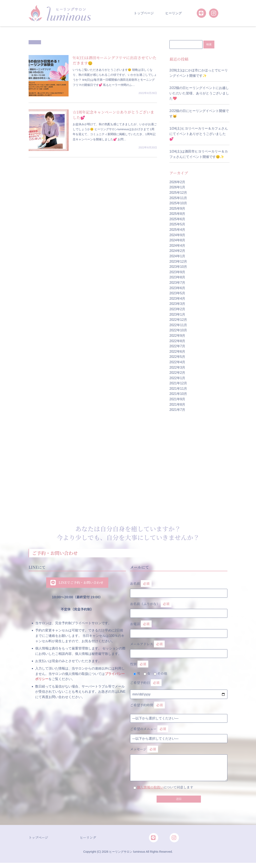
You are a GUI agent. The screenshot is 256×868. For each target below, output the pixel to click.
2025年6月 (177, 219)
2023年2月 (177, 309)
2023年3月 (177, 304)
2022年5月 (177, 357)
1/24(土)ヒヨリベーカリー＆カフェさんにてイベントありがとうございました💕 (199, 134)
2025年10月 (178, 203)
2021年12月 (178, 383)
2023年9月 (177, 272)
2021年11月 (178, 389)
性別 (139, 664)
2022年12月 (178, 320)
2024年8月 (177, 240)
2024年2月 (177, 251)
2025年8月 (177, 214)
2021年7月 (177, 410)
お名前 (179, 588)
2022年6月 (177, 352)
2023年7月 (177, 283)
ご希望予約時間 (147, 705)
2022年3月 (177, 367)
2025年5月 (177, 224)
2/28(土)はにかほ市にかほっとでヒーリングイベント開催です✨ (199, 73)
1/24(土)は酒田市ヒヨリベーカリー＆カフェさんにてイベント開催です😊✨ (199, 154)
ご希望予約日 (146, 683)
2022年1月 (177, 378)
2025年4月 (177, 230)
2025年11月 (178, 198)
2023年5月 (177, 293)
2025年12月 (178, 193)
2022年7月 (177, 346)
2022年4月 (177, 362)
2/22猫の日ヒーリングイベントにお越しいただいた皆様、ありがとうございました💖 (199, 93)
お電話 (179, 628)
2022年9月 (177, 336)
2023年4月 (177, 299)
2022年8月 (177, 341)
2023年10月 (178, 267)
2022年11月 (178, 325)
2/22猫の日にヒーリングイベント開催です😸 (199, 114)
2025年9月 (177, 209)
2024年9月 (177, 235)
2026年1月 (177, 187)
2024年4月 (177, 246)
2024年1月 (177, 256)
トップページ (144, 13)
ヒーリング (174, 13)
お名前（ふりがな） (179, 608)
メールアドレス (179, 648)
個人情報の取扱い (150, 787)
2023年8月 (177, 277)
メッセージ (179, 758)
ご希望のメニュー (149, 729)
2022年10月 (178, 330)
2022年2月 (177, 373)
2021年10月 (178, 394)
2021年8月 (177, 405)
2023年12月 (178, 262)
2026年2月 (177, 182)
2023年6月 (177, 288)
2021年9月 (177, 399)
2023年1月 (177, 314)
